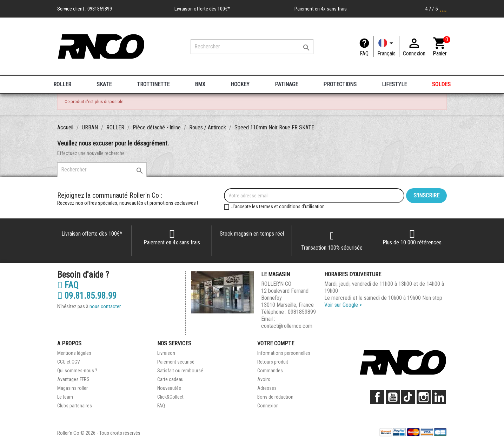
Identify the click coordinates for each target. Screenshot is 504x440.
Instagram (424, 397)
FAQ (364, 53)
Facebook (377, 397)
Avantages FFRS (73, 379)
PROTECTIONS (340, 84)
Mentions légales (74, 353)
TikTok (408, 397)
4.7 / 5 (436, 9)
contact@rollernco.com (287, 326)
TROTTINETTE (153, 84)
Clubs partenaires (75, 406)
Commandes (270, 371)
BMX (200, 84)
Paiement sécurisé (176, 362)
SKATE (104, 84)
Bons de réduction (275, 397)
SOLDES (441, 84)
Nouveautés (169, 388)
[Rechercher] (252, 47)
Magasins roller (72, 388)
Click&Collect (170, 397)
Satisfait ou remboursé (180, 371)
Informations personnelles (284, 353)
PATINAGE (286, 84)
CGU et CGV (69, 362)
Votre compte (276, 343)
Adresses (267, 388)
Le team (65, 397)
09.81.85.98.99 (87, 296)
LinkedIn (439, 397)
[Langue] (386, 47)
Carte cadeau (170, 379)
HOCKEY (240, 84)
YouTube (393, 397)
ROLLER (62, 84)
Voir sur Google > (343, 305)
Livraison (166, 353)
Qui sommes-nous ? (77, 371)
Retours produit (273, 362)
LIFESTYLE (394, 84)
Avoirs (264, 379)
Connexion (268, 406)
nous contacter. (105, 306)
